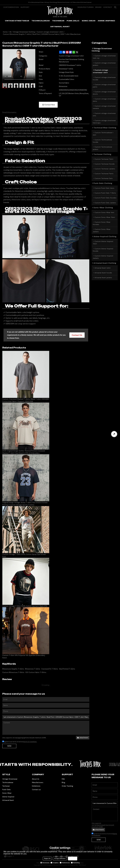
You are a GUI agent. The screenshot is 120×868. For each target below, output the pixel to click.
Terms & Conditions (30, 742)
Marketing (75, 863)
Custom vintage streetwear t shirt (50, 32)
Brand (98, 7)
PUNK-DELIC (73, 21)
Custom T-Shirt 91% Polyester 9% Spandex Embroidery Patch (24, 656)
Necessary (45, 863)
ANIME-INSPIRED (106, 21)
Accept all (73, 858)
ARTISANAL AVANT (60, 27)
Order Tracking (67, 786)
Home (5, 32)
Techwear (6, 786)
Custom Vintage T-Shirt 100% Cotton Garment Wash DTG (25, 606)
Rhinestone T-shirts (33, 669)
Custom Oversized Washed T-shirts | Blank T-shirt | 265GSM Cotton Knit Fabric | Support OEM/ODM (26, 400)
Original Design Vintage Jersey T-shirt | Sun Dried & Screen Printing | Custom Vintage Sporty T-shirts (25, 504)
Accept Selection (60, 858)
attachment (83, 738)
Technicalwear (8, 782)
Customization (11, 7)
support (25, 7)
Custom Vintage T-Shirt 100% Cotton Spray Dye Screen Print (24, 555)
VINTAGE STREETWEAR (17, 21)
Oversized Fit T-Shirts (50, 669)
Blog (63, 782)
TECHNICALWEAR (41, 21)
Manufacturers (38, 782)
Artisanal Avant (8, 800)
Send (9, 746)
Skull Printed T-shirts (67, 669)
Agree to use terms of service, (20, 742)
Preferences (65, 863)
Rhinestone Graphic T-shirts (13, 669)
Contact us (36, 790)
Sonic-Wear (7, 793)
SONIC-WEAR (89, 21)
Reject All (47, 858)
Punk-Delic (7, 790)
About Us (36, 779)
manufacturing (86, 7)
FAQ (63, 779)
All (10, 32)
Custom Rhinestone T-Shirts (13, 672)
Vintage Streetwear (10, 779)
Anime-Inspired (8, 797)
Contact (108, 7)
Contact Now (50, 105)
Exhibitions (36, 786)
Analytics (55, 863)
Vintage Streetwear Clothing (24, 32)
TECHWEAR (58, 21)
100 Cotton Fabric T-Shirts (36, 672)
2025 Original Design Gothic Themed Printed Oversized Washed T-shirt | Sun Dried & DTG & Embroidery (24, 452)
